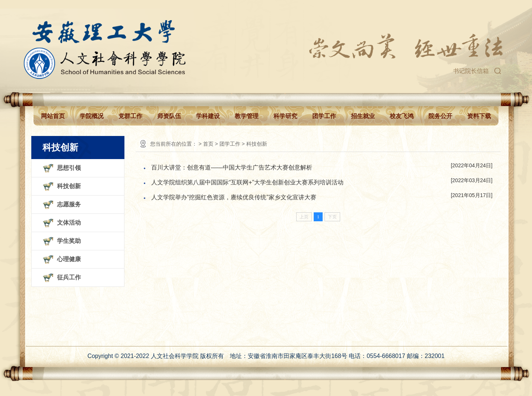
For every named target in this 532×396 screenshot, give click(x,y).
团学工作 (324, 116)
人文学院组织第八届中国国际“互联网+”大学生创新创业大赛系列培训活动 (247, 182)
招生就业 (363, 116)
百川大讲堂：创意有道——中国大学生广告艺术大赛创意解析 (232, 167)
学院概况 (92, 116)
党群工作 (130, 116)
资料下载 (479, 116)
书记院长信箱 (471, 71)
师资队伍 (169, 116)
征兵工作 (69, 277)
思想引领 (69, 168)
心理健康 (69, 259)
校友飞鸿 (402, 116)
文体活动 (69, 223)
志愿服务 (69, 204)
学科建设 (208, 116)
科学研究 (285, 116)
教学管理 (247, 116)
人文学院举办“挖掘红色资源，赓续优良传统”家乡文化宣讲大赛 (234, 197)
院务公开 (440, 116)
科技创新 (69, 186)
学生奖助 (69, 241)
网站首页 (53, 116)
